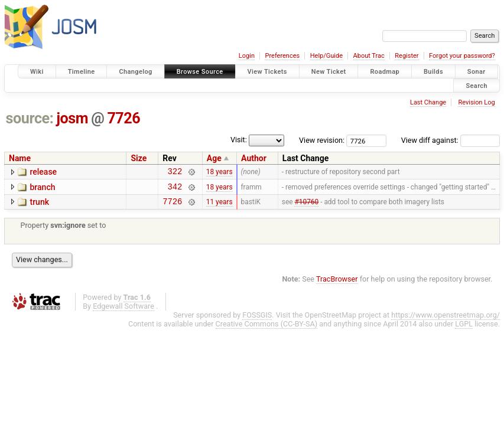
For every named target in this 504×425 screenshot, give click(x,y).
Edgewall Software (123, 311)
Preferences (282, 56)
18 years (220, 173)
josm (72, 118)
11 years (220, 206)
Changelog (135, 72)
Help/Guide (326, 56)
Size (139, 158)
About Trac (369, 56)
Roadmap (385, 72)
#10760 (306, 206)
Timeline (82, 72)
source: (30, 118)
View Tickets (267, 72)
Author (254, 158)
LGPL (464, 329)
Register (407, 56)
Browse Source (200, 72)
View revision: (322, 140)
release (43, 172)
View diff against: (451, 140)
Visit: (239, 140)
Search (477, 85)
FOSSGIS (257, 320)
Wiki (37, 72)
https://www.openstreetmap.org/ (446, 320)
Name (20, 158)
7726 (123, 118)
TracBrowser (337, 284)
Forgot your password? (462, 56)
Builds (433, 72)
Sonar (477, 72)
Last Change (428, 102)
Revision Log (476, 102)
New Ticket (329, 72)
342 (175, 190)
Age (214, 158)
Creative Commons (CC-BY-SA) (267, 329)
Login (247, 56)
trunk (39, 205)
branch (42, 189)
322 (175, 173)
